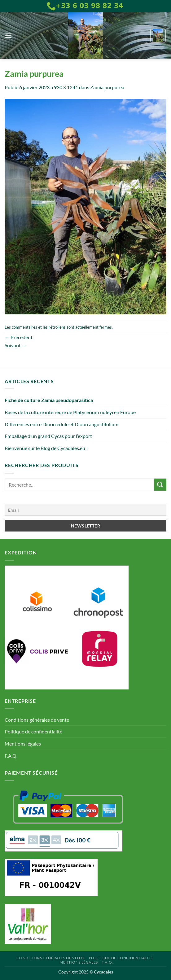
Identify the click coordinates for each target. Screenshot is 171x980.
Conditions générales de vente (37, 720)
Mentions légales (23, 744)
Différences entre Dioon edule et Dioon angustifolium (61, 424)
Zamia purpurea (107, 87)
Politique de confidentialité (33, 731)
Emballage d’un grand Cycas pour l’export (48, 436)
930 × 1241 (66, 87)
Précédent (19, 337)
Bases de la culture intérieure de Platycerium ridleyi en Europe (70, 412)
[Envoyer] (160, 485)
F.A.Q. (11, 756)
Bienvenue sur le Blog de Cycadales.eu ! (46, 448)
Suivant (16, 345)
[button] (8, 35)
